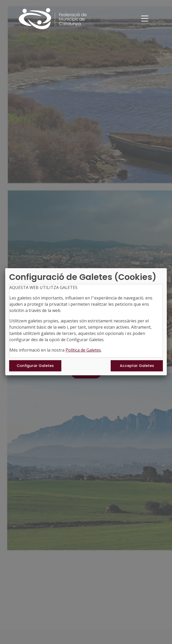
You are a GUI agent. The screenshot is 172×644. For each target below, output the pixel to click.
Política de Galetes (83, 350)
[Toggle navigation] (145, 19)
